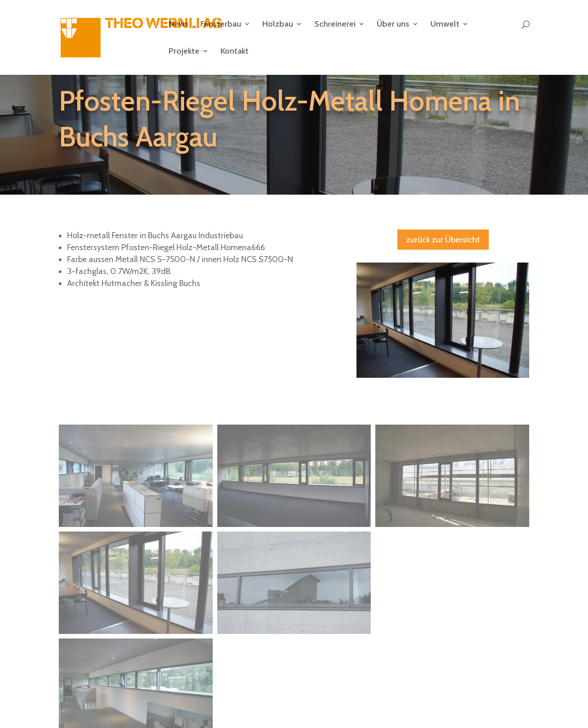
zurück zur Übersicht (443, 240)
